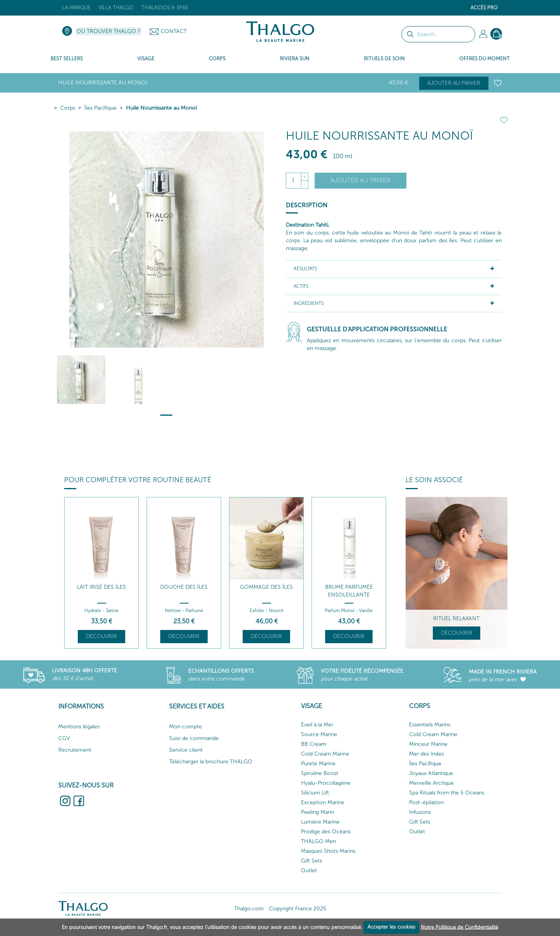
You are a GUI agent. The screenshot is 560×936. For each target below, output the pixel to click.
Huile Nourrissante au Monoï (161, 108)
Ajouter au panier (454, 83)
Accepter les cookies (391, 927)
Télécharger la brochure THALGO (211, 762)
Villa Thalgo (116, 8)
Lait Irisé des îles (101, 587)
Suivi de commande (194, 738)
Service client (186, 750)
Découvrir (101, 636)
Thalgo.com (249, 909)
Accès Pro (484, 8)
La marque (76, 8)
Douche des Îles (184, 587)
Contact (174, 31)
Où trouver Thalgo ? (108, 31)
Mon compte (185, 727)
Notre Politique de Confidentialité (459, 927)
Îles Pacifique (101, 108)
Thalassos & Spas (165, 8)
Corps (68, 108)
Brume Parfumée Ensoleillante (349, 591)
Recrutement (75, 750)
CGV (64, 738)
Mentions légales (79, 727)
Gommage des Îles (266, 587)
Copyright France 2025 (298, 909)
